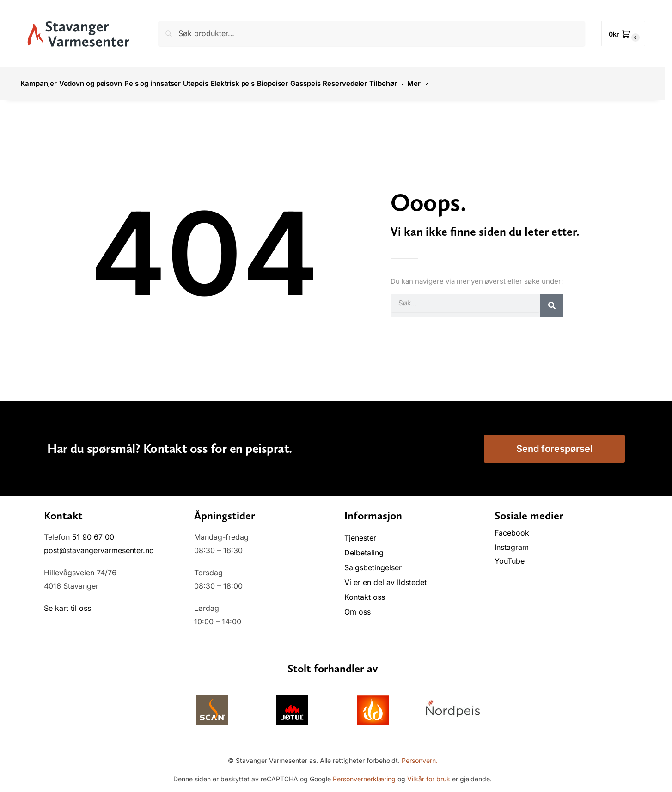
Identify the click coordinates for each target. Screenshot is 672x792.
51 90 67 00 (93, 532)
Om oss (357, 607)
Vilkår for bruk (429, 774)
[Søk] (552, 300)
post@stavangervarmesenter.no (99, 545)
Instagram (512, 542)
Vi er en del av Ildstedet (385, 577)
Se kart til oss (67, 603)
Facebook (513, 528)
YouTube (510, 556)
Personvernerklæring (364, 774)
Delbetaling (364, 548)
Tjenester (360, 533)
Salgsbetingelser (373, 562)
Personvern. (420, 755)
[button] (623, 34)
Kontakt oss (365, 592)
